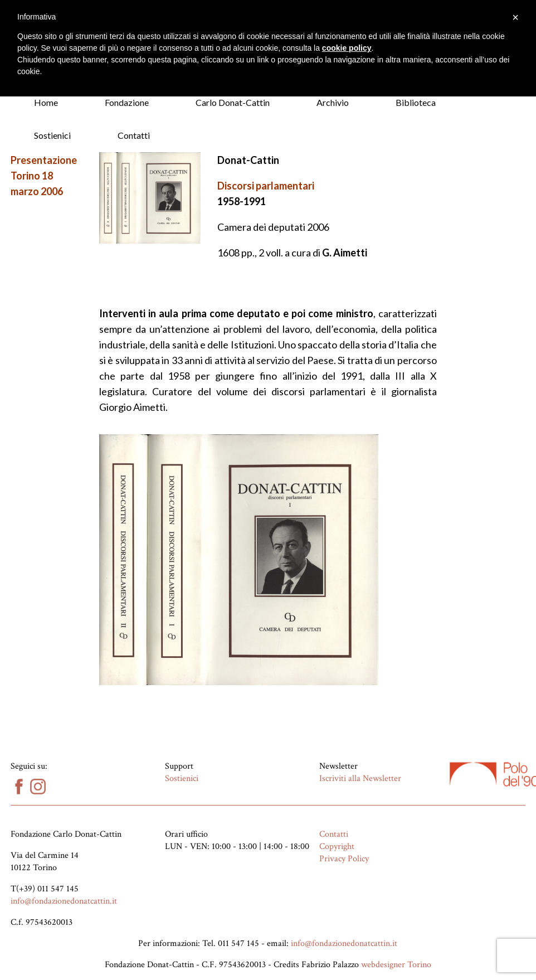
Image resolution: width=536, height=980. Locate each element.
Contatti (134, 135)
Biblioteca (416, 102)
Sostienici (52, 135)
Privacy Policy (344, 859)
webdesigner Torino (396, 965)
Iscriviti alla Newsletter (360, 778)
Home (46, 102)
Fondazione (127, 102)
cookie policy (347, 48)
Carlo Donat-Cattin (233, 102)
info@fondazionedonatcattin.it (64, 901)
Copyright (337, 846)
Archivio (333, 102)
